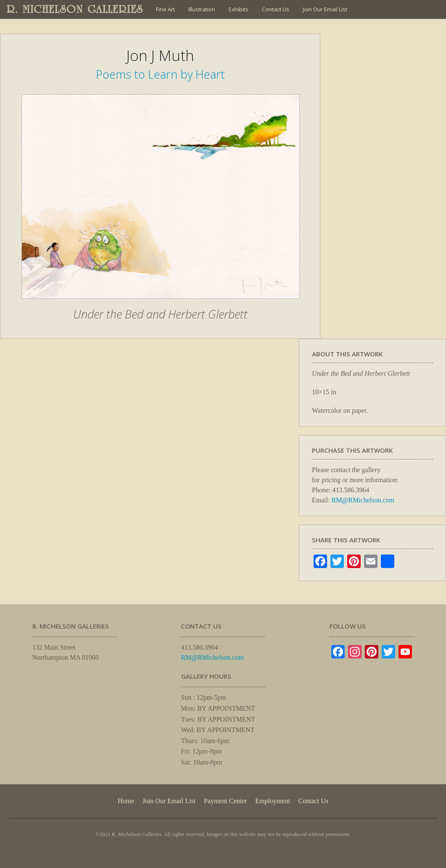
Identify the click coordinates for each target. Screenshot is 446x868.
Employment (273, 801)
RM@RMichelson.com (363, 500)
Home (126, 801)
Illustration (202, 9)
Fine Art (165, 9)
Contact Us (276, 9)
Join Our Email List (325, 9)
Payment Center (226, 801)
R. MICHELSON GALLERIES (75, 9)
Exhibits (239, 9)
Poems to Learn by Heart (160, 74)
